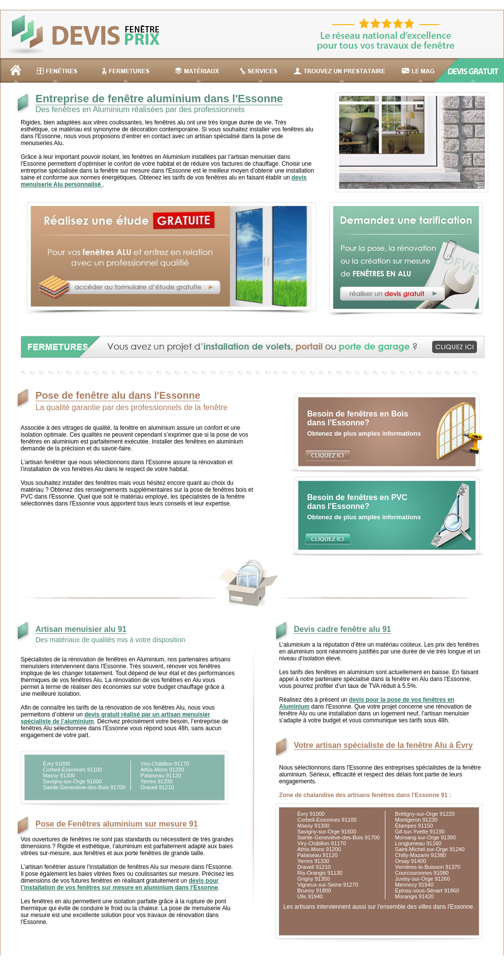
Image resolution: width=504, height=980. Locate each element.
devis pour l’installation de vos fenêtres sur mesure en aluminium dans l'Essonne (120, 884)
